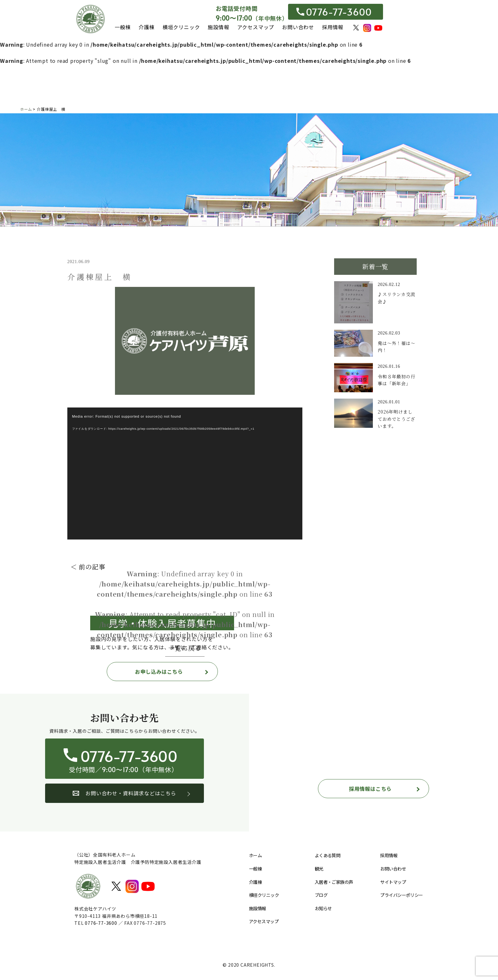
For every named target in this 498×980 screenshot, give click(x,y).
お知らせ (323, 908)
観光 (319, 869)
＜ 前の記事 (88, 567)
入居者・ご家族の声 (334, 882)
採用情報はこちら (370, 789)
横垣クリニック (181, 27)
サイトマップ (393, 882)
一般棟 (123, 27)
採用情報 (333, 27)
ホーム (255, 855)
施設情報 (218, 27)
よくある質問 (328, 855)
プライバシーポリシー (401, 895)
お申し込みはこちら (159, 672)
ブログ (321, 895)
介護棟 (146, 27)
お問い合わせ (298, 27)
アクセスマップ (256, 27)
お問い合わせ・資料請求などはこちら (124, 793)
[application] (185, 473)
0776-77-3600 (334, 12)
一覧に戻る (185, 648)
